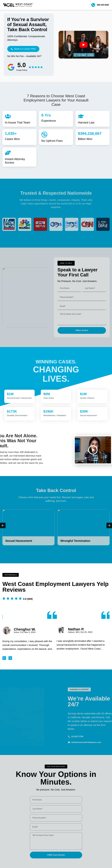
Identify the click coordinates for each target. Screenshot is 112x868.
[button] (66, 263)
